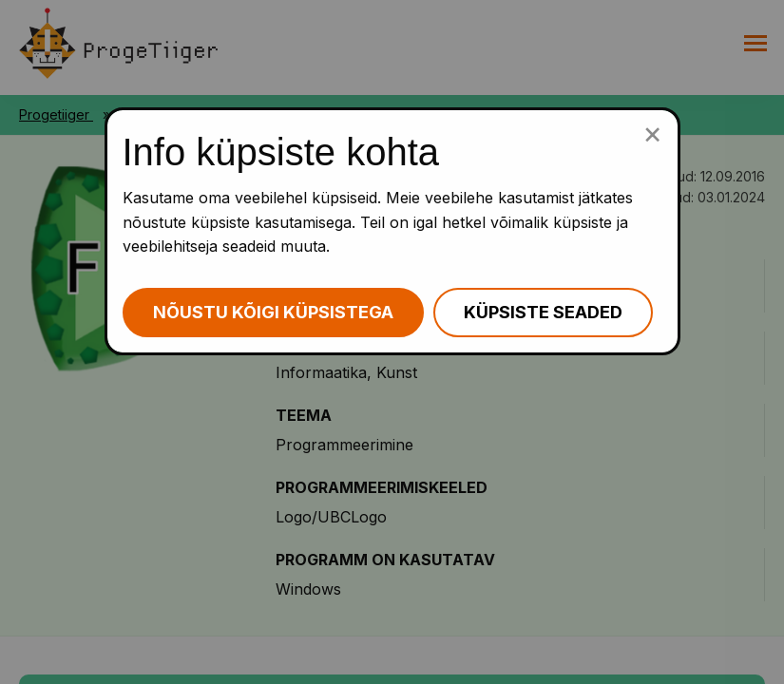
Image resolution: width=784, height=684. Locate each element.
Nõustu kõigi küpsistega (273, 312)
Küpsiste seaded (543, 312)
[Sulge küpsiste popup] (652, 133)
